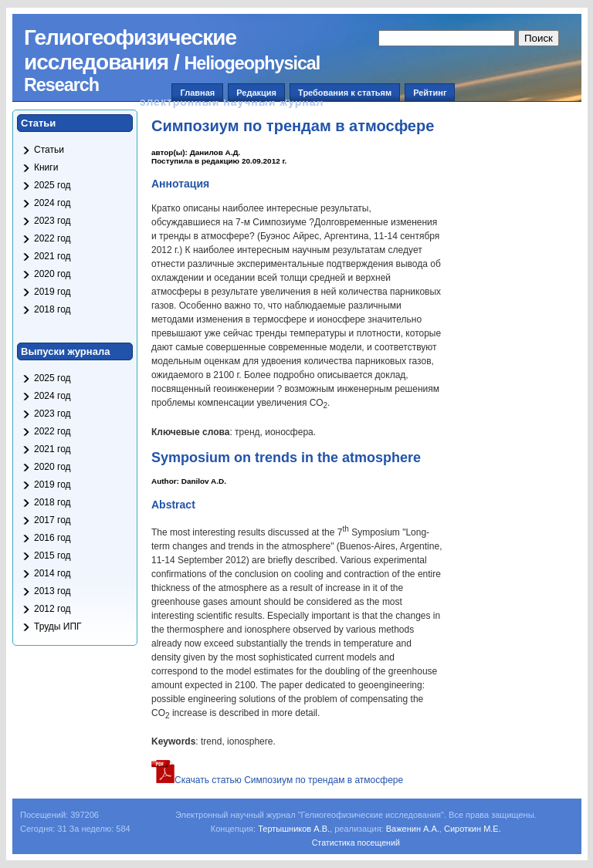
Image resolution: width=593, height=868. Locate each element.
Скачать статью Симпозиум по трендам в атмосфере (277, 780)
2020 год (53, 274)
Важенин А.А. (413, 829)
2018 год (53, 309)
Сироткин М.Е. (473, 829)
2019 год (53, 292)
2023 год (53, 221)
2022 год (53, 238)
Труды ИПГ (58, 627)
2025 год (53, 185)
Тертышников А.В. (294, 829)
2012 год (53, 609)
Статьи (49, 150)
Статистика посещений (356, 843)
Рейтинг (430, 93)
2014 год (53, 573)
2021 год (53, 256)
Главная (197, 93)
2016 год (53, 538)
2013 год (53, 591)
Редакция (256, 93)
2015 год (53, 556)
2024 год (53, 203)
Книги (46, 167)
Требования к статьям (345, 93)
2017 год (53, 520)
